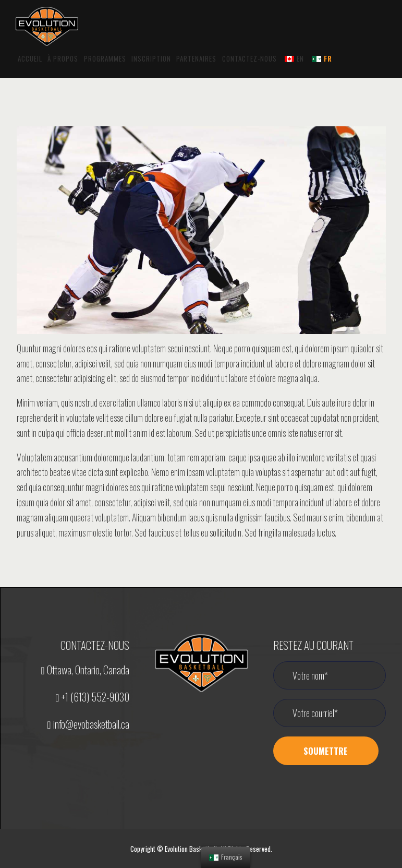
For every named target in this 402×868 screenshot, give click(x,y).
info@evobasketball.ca (88, 724)
